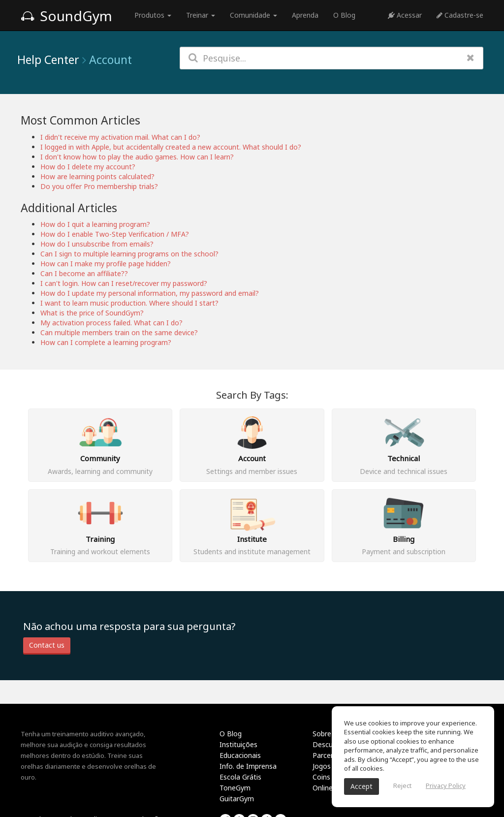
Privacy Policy (446, 786)
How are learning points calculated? (97, 176)
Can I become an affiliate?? (84, 273)
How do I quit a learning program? (95, 224)
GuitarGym (237, 799)
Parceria (326, 755)
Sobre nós (329, 734)
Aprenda (305, 15)
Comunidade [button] (253, 15)
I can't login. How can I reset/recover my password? (124, 283)
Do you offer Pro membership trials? (99, 186)
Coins (321, 777)
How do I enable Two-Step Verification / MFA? (115, 234)
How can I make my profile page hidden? (106, 264)
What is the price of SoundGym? (92, 313)
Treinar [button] (201, 15)
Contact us (47, 645)
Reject (402, 786)
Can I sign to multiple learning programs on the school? (129, 254)
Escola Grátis (240, 777)
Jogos (322, 766)
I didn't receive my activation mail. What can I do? (120, 137)
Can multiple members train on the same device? (119, 332)
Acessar (405, 15)
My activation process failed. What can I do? (111, 323)
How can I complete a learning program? (106, 342)
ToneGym (235, 788)
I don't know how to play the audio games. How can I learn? (137, 157)
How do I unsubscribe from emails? (97, 244)
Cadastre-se (460, 15)
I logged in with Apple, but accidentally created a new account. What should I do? (171, 147)
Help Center (48, 60)
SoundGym (66, 16)
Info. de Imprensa (248, 766)
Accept (362, 786)
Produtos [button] (153, 15)
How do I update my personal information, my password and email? (150, 293)
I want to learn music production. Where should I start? (129, 303)
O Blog (344, 15)
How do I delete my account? (88, 167)
